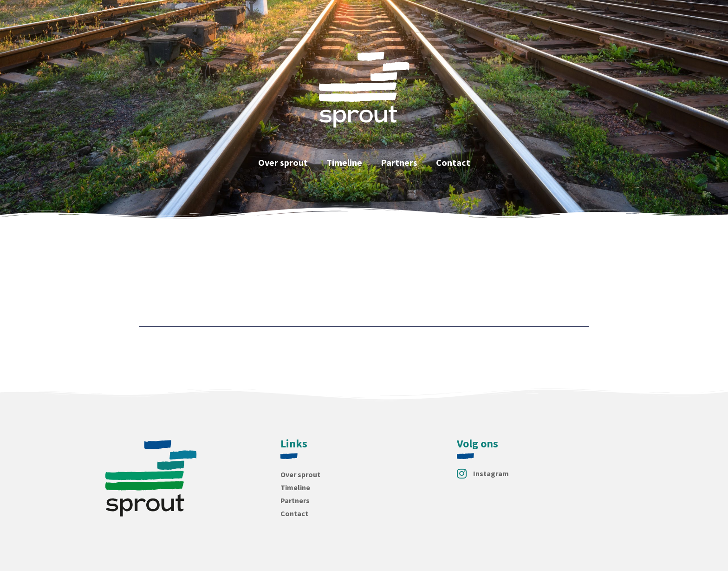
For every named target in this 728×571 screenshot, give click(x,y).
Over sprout (283, 162)
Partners (399, 162)
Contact (453, 162)
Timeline (344, 162)
